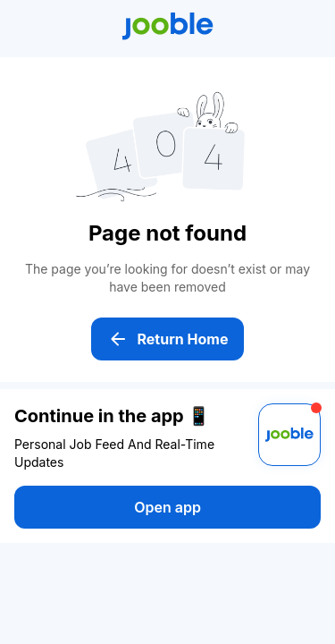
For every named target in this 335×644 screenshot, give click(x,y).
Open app (167, 507)
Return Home (168, 339)
